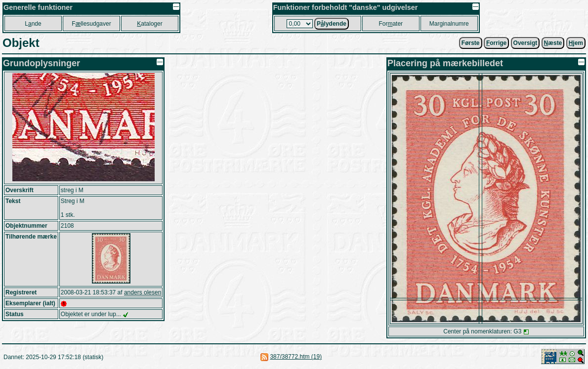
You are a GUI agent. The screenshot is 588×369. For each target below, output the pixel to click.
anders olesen (143, 292)
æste (553, 43)
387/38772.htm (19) (296, 357)
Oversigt (525, 43)
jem (576, 43)
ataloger (149, 24)
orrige (496, 43)
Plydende (332, 24)
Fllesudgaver (91, 24)
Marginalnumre (449, 24)
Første (471, 43)
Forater (391, 24)
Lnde (33, 24)
